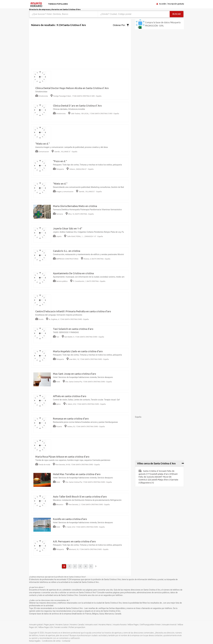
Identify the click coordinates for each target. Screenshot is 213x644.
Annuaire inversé (169, 625)
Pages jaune (49, 625)
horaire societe (61, 627)
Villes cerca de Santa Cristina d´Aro (156, 463)
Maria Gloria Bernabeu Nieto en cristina (75, 206)
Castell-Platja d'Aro (161, 480)
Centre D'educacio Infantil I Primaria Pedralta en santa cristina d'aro (73, 311)
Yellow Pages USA (46, 627)
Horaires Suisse (62, 625)
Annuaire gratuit (36, 625)
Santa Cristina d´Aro (151, 471)
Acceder (163, 4)
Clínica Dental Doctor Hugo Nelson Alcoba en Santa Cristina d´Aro (72, 88)
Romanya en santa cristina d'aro (71, 419)
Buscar (177, 14)
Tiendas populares (58, 4)
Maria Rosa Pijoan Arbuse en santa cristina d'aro (62, 457)
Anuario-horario (120, 625)
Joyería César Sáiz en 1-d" (68, 228)
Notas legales (35, 641)
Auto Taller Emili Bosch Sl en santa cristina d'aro (80, 497)
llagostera (148, 483)
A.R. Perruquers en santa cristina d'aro (74, 541)
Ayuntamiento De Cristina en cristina (73, 273)
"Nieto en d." (43, 144)
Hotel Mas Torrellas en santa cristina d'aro (77, 474)
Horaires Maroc (105, 625)
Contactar (66, 641)
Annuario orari (91, 625)
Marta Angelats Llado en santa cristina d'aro (78, 351)
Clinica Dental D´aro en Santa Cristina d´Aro (77, 106)
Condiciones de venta (51, 641)
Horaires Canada (77, 625)
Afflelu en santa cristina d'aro (70, 396)
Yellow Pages (133, 625)
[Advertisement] (80, 46)
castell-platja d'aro (162, 474)
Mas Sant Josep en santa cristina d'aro (75, 374)
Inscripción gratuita (176, 4)
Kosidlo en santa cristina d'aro (70, 519)
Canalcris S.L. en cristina (67, 251)
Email (74, 614)
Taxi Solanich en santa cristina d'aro (73, 329)
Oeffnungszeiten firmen (150, 625)
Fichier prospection (77, 627)
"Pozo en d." (60, 161)
